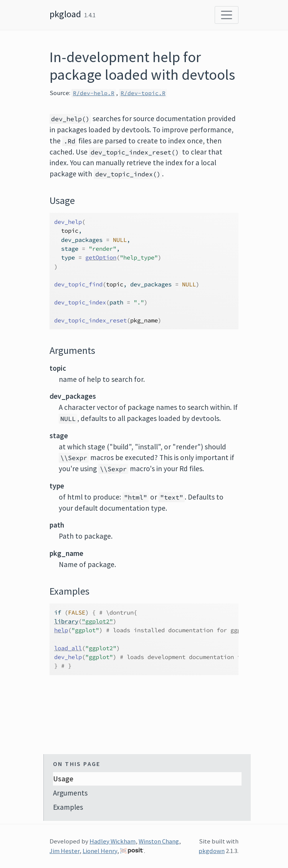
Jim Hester (65, 851)
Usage (63, 779)
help (61, 630)
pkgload (65, 14)
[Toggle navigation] (227, 15)
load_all (68, 648)
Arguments (70, 793)
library (66, 621)
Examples (68, 807)
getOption (101, 257)
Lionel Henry (100, 851)
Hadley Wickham (113, 841)
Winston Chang (159, 841)
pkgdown (212, 851)
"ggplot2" (97, 621)
